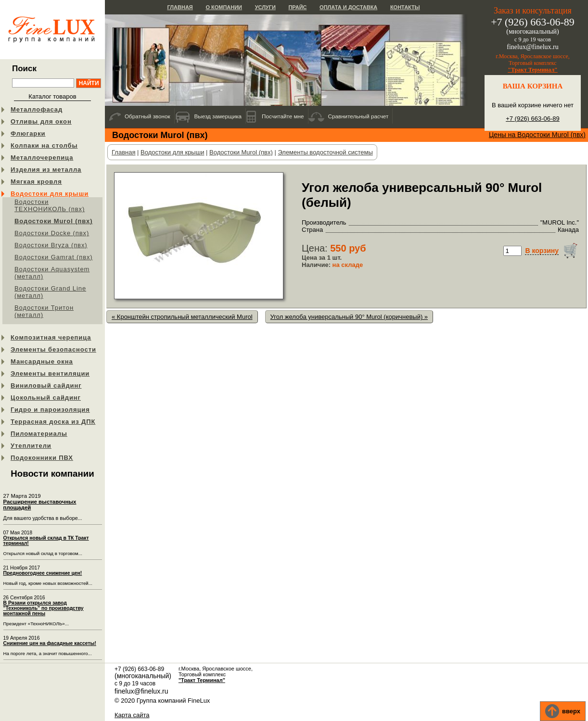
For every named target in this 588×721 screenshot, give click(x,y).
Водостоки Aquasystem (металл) (52, 273)
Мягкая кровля (36, 182)
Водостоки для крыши (50, 194)
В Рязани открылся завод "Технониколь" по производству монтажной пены (44, 608)
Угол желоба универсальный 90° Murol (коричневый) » (349, 317)
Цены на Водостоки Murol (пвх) (537, 135)
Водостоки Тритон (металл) (44, 311)
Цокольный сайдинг (46, 398)
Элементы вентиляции (50, 373)
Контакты (405, 7)
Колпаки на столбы (44, 145)
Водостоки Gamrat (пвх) (54, 257)
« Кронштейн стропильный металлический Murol (182, 317)
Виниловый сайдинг (46, 386)
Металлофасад (37, 109)
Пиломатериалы (39, 434)
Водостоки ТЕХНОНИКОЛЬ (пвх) (50, 205)
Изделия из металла (46, 170)
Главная (180, 7)
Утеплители (31, 446)
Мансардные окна (42, 361)
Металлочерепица (42, 158)
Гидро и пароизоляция (50, 410)
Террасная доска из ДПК (53, 422)
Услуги (265, 7)
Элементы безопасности (53, 349)
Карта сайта (132, 715)
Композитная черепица (51, 337)
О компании (224, 7)
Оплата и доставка (348, 7)
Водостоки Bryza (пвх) (51, 245)
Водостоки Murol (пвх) (54, 221)
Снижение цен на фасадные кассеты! (50, 643)
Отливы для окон (41, 121)
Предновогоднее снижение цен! (43, 573)
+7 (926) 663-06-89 (533, 119)
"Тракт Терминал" (533, 70)
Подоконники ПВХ (42, 458)
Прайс (297, 7)
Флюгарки (28, 133)
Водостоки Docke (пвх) (52, 233)
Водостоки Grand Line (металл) (50, 292)
